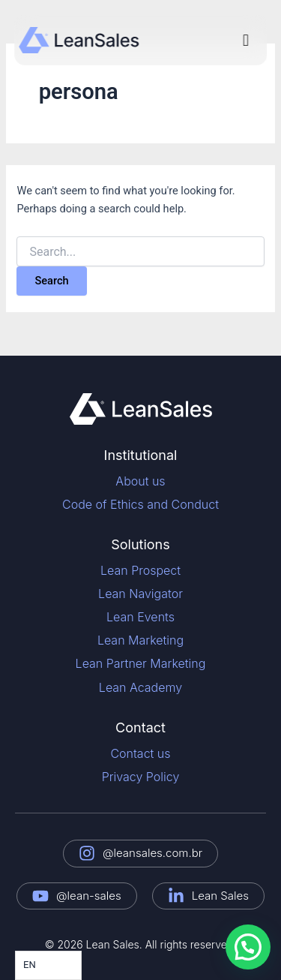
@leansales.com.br (152, 853)
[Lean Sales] (176, 896)
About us (140, 481)
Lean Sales (220, 896)
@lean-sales (89, 896)
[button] (245, 40)
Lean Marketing (140, 640)
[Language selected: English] (48, 965)
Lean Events (140, 617)
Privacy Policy (141, 777)
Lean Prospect (140, 570)
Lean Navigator (140, 594)
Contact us (140, 753)
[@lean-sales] (40, 896)
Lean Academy (140, 687)
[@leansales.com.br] (87, 853)
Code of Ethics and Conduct (140, 504)
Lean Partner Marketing (141, 663)
